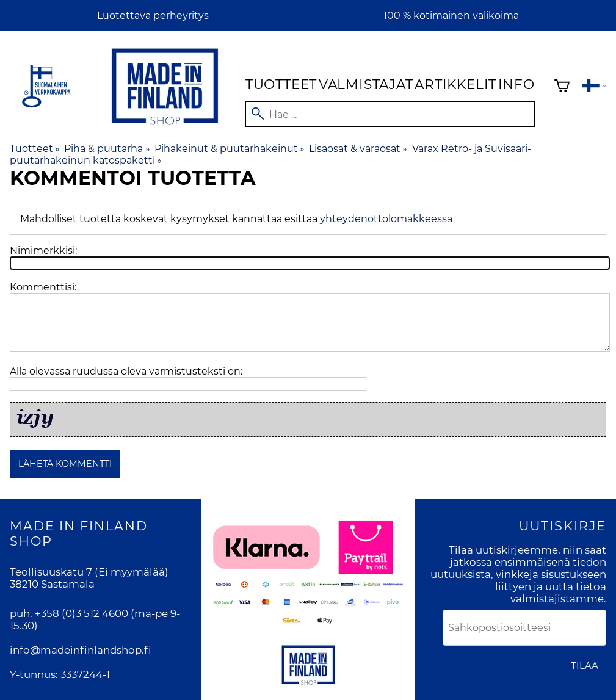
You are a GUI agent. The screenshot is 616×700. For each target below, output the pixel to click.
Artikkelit (455, 84)
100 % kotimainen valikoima (451, 16)
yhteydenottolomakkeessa (386, 219)
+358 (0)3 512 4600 (82, 613)
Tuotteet (281, 84)
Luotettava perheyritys (153, 16)
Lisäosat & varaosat (358, 149)
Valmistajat (366, 84)
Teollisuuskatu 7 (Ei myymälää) (89, 572)
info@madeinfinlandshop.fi (81, 650)
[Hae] (390, 114)
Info (516, 84)
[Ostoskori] (562, 87)
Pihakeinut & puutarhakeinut (230, 149)
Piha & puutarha (107, 149)
